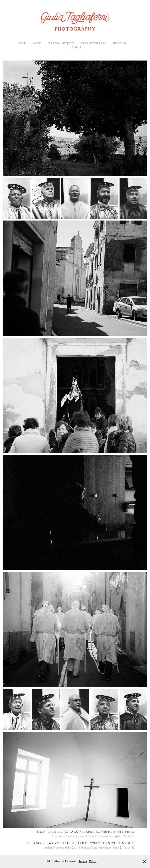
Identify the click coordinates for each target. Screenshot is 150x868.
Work (37, 43)
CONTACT (75, 47)
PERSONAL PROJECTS (61, 43)
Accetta (83, 861)
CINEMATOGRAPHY (93, 43)
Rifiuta (93, 861)
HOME (22, 43)
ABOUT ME (119, 43)
